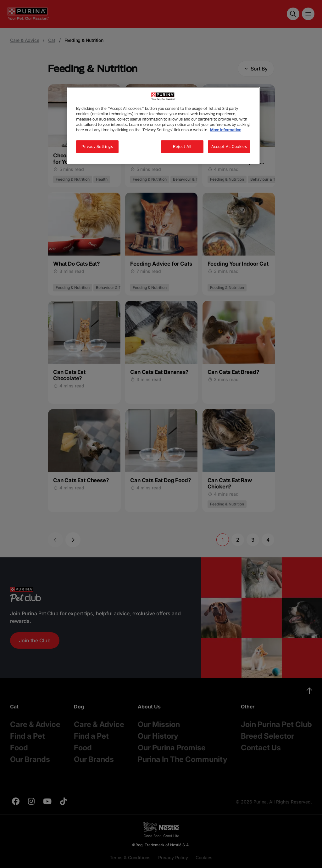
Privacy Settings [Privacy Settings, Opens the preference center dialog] (97, 147)
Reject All (182, 147)
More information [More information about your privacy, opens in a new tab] (226, 130)
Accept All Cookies (229, 147)
